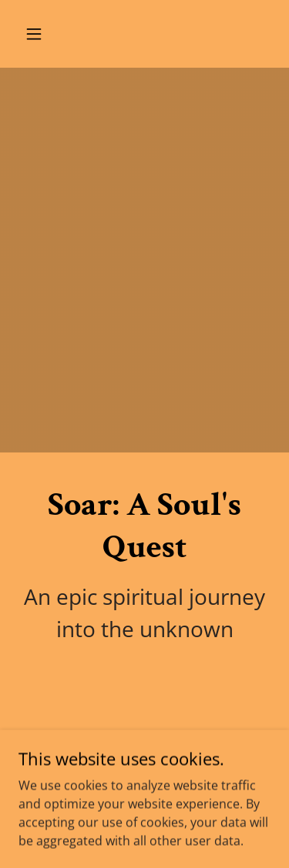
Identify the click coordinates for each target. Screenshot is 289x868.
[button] (47, 34)
